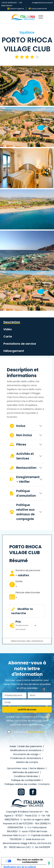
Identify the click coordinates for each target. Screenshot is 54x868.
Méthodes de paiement (26, 772)
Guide (13, 746)
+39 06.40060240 (9, 3)
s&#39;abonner (27, 710)
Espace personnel (38, 9)
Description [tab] (12, 322)
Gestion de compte (27, 762)
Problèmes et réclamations (26, 758)
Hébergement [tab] (14, 351)
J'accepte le (29, 732)
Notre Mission (38, 768)
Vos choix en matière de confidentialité (30, 861)
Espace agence (16, 9)
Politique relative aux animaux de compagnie (22, 512)
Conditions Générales (26, 776)
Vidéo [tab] (8, 329)
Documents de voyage (26, 754)
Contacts (44, 784)
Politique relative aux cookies (21, 784)
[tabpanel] (26, 445)
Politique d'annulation (23, 493)
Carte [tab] (8, 336)
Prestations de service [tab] (20, 344)
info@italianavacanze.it (42, 3)
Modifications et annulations (26, 750)
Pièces (18, 444)
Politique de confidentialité (26, 780)
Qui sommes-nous (17, 768)
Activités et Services (22, 456)
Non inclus (21, 435)
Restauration (23, 468)
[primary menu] (41, 17)
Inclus (18, 426)
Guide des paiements (30, 746)
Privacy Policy (36, 732)
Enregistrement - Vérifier (25, 479)
